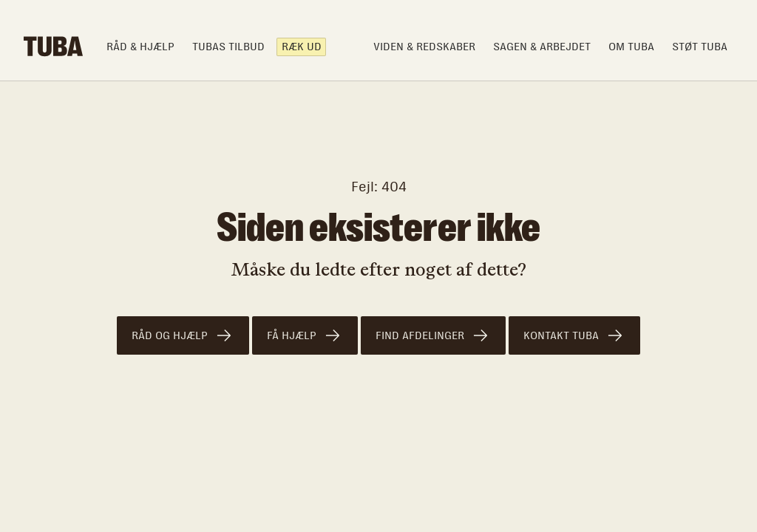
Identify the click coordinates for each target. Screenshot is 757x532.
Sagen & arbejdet (542, 47)
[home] (53, 47)
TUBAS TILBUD (228, 47)
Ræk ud (302, 47)
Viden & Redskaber (424, 47)
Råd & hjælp (140, 47)
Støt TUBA (700, 47)
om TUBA (631, 47)
